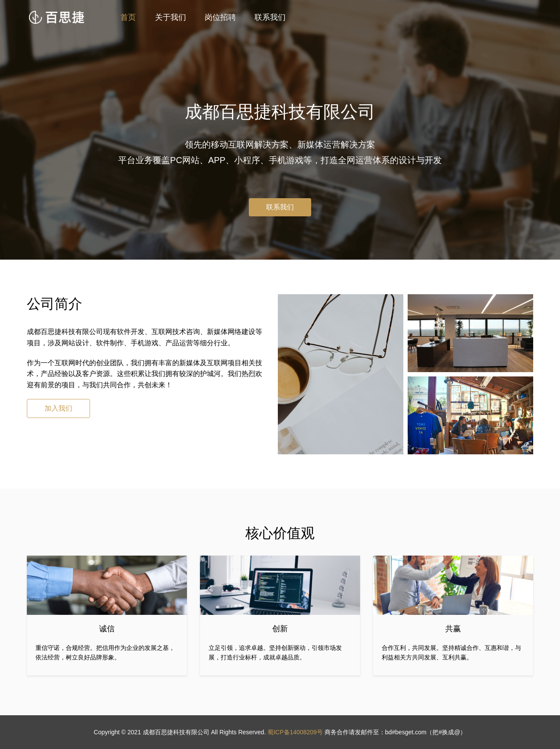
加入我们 (58, 408)
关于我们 (171, 17)
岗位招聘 (220, 17)
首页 (128, 17)
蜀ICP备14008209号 (295, 732)
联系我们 (270, 17)
